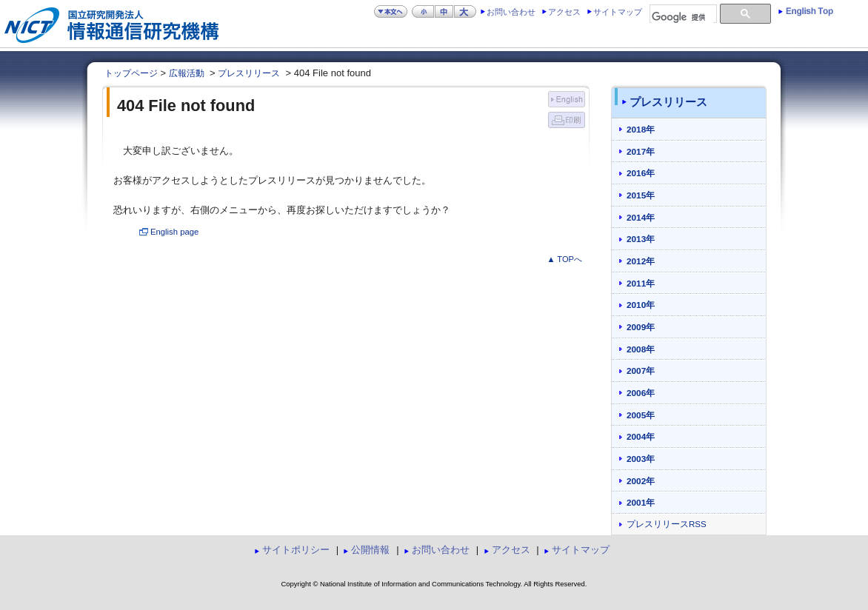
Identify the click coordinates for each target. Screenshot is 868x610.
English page (174, 232)
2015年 (641, 195)
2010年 (641, 305)
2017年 (641, 151)
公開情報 (370, 550)
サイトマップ (618, 12)
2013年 (641, 239)
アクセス (564, 12)
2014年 (641, 217)
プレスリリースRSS (667, 524)
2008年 (641, 349)
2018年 (641, 129)
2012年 (641, 261)
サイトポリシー (296, 550)
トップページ (131, 73)
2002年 (641, 481)
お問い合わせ (511, 12)
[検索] (682, 17)
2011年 (641, 283)
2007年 (641, 371)
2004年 (641, 436)
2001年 (641, 502)
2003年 (641, 459)
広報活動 (187, 73)
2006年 (641, 393)
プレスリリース (249, 73)
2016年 (641, 173)
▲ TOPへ (564, 259)
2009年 (641, 327)
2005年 (641, 415)
